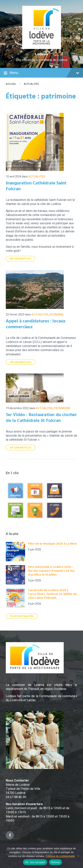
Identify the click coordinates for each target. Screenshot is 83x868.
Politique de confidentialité (60, 856)
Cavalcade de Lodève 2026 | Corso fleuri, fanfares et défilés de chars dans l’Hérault (52, 594)
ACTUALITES (37, 177)
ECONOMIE (56, 314)
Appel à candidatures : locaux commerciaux (36, 324)
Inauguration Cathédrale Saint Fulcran (36, 186)
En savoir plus (21, 259)
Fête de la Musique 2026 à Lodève (52, 544)
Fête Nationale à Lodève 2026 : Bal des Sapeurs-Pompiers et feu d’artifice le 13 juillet (51, 571)
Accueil (11, 84)
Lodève (42, 54)
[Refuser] (78, 856)
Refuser (55, 862)
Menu (41, 73)
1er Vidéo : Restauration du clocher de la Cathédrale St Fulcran (41, 418)
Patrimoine (62, 408)
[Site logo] (42, 48)
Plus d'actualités (22, 616)
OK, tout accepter (35, 862)
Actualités (31, 84)
